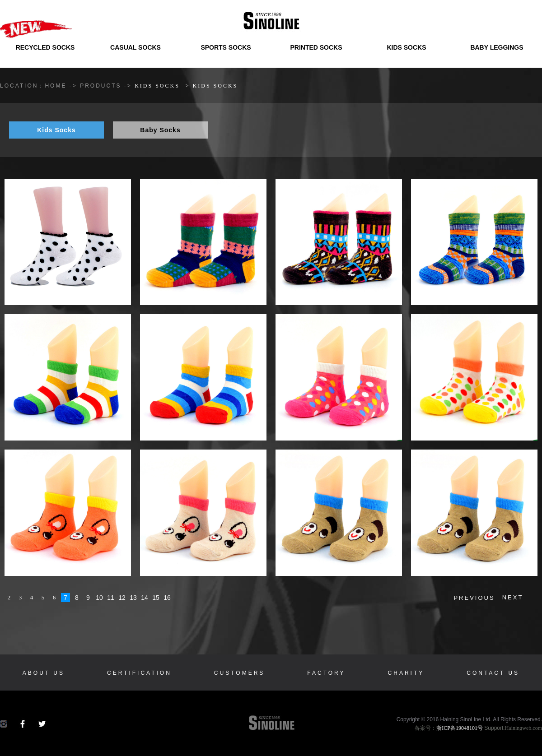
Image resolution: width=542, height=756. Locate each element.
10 (99, 598)
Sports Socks (226, 47)
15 (156, 598)
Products (102, 86)
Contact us (493, 673)
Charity (406, 673)
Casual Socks (135, 47)
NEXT (513, 597)
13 (133, 598)
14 (145, 598)
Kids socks (56, 130)
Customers (239, 673)
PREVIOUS (474, 598)
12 (122, 598)
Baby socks (160, 130)
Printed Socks (316, 47)
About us (44, 673)
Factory (326, 673)
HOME (56, 86)
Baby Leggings (497, 47)
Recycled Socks (45, 47)
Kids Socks (406, 47)
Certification (139, 673)
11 (111, 598)
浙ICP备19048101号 (460, 728)
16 (167, 598)
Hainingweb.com (523, 728)
